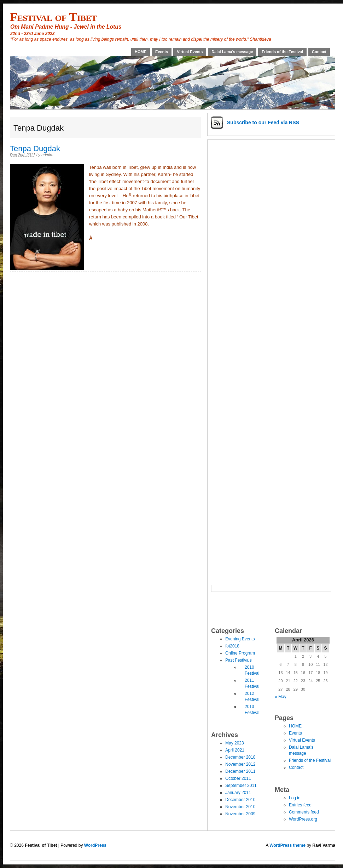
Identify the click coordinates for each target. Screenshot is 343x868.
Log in (295, 798)
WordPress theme (287, 845)
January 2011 (238, 793)
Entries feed (300, 805)
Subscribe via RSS (263, 122)
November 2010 (240, 807)
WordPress (95, 845)
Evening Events (240, 639)
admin (47, 155)
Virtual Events (190, 52)
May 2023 (235, 743)
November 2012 (240, 764)
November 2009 (240, 814)
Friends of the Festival (282, 52)
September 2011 (241, 786)
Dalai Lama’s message (232, 52)
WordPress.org (303, 819)
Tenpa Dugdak (35, 149)
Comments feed (304, 812)
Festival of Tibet (53, 17)
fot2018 (232, 646)
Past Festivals (239, 660)
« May (281, 697)
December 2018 (240, 757)
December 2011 (240, 771)
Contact (319, 52)
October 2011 (238, 778)
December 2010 (240, 800)
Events (162, 52)
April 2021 (235, 750)
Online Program (240, 653)
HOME (141, 52)
